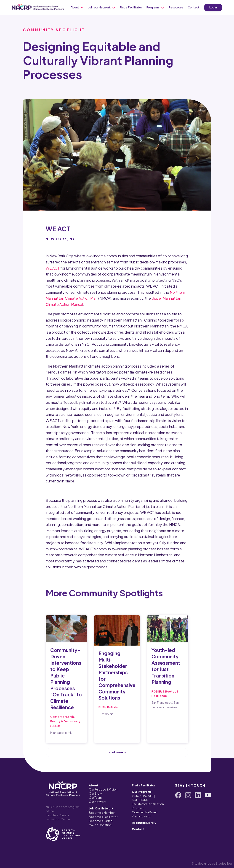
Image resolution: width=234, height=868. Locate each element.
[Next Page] (117, 752)
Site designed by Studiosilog (212, 864)
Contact (138, 829)
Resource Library (144, 823)
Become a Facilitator (103, 817)
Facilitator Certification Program (148, 806)
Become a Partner (101, 821)
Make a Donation (100, 825)
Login (213, 7)
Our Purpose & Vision (103, 789)
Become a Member (102, 813)
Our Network (98, 802)
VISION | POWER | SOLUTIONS (143, 798)
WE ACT (53, 268)
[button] (77, 7)
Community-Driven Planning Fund (145, 814)
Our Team (95, 798)
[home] (38, 7)
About (94, 785)
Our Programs (142, 792)
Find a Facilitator (144, 785)
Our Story (95, 794)
